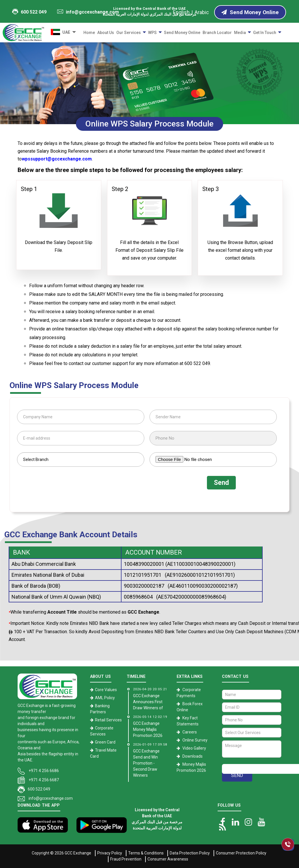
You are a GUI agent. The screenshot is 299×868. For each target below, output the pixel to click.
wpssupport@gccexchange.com (57, 159)
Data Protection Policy (190, 853)
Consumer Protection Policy (241, 853)
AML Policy (105, 698)
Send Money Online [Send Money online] (250, 12)
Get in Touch (265, 33)
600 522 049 (29, 12)
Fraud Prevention (126, 859)
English (181, 12)
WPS (152, 33)
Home (89, 33)
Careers (190, 732)
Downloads (193, 756)
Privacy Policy (110, 853)
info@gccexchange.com (88, 12)
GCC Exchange (78, 853)
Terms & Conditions (146, 853)
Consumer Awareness (168, 859)
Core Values (106, 690)
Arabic (202, 12)
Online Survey (195, 740)
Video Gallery (194, 748)
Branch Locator (217, 33)
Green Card (105, 742)
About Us (106, 33)
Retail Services (108, 720)
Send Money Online (182, 33)
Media (240, 33)
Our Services (129, 33)
